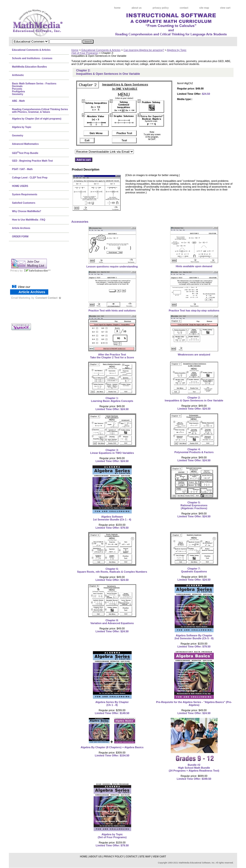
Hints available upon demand (194, 266)
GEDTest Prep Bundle (25, 153)
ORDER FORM (20, 237)
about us (137, 8)
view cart (225, 8)
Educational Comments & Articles (101, 50)
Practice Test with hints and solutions (112, 310)
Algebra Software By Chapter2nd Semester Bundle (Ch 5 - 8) (194, 637)
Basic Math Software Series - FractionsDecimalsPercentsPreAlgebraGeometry (34, 89)
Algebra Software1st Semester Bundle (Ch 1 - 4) (112, 518)
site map (204, 8)
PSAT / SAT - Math (22, 169)
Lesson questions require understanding (112, 266)
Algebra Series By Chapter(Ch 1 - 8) (112, 703)
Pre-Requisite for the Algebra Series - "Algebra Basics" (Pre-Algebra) (194, 703)
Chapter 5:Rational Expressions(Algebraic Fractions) (194, 505)
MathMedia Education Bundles (29, 67)
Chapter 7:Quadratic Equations (194, 570)
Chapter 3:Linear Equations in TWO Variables (112, 451)
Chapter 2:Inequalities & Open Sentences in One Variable (194, 399)
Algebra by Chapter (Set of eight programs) (37, 119)
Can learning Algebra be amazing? (144, 50)
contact (184, 8)
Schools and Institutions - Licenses (32, 58)
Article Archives (21, 228)
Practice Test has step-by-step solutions (194, 310)
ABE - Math (18, 101)
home (117, 8)
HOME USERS (20, 186)
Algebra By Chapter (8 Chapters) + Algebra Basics (112, 747)
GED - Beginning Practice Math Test (32, 161)
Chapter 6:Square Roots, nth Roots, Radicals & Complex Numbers (112, 570)
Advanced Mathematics (25, 144)
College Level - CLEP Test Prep (30, 178)
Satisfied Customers (24, 203)
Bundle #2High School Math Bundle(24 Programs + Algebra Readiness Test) (194, 768)
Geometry (18, 136)
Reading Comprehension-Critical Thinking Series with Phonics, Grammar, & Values (40, 111)
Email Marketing (21, 298)
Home (75, 50)
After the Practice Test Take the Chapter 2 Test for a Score (112, 356)
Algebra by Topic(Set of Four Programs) (112, 836)
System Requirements (25, 194)
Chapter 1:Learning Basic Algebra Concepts (112, 399)
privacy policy (161, 8)
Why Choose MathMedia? (27, 211)
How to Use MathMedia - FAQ (29, 220)
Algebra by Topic (22, 127)
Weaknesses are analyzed (194, 355)
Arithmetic (18, 75)
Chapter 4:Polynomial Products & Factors (194, 451)
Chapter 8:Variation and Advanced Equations (112, 622)
